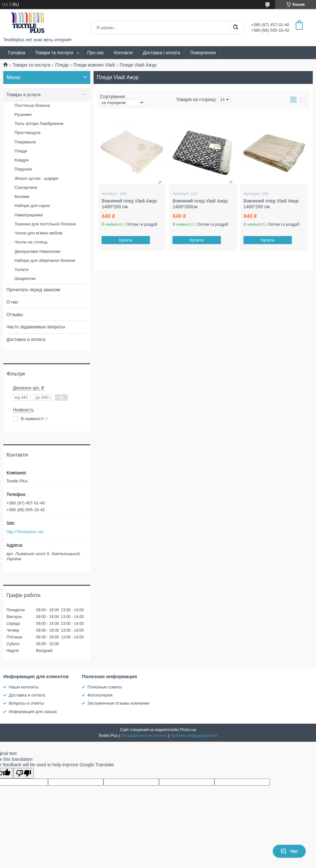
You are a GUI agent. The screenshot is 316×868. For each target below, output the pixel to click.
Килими (22, 196)
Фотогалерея (100, 695)
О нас (12, 302)
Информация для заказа (33, 712)
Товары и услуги (24, 95)
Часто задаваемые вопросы (36, 327)
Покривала (25, 142)
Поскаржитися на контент (144, 736)
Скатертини (26, 187)
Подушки (23, 169)
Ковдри (22, 160)
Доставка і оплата (162, 53)
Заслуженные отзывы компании (118, 703)
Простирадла (27, 133)
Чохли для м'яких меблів (38, 233)
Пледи (62, 65)
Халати (22, 269)
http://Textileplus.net (25, 532)
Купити (126, 240)
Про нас (95, 53)
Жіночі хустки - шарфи (36, 178)
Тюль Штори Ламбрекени (39, 124)
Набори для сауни (32, 206)
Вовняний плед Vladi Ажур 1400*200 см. (129, 204)
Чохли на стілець (31, 242)
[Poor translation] (24, 773)
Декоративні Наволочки (37, 251)
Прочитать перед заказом (33, 290)
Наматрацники (29, 215)
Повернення (203, 53)
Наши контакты (24, 687)
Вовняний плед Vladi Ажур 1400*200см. (200, 204)
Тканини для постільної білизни (45, 224)
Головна (17, 53)
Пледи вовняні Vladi (94, 65)
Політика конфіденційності (194, 736)
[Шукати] (235, 27)
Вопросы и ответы (26, 703)
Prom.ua (188, 730)
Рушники (23, 114)
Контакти (123, 53)
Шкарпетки (25, 279)
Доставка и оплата (26, 339)
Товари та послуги (54, 53)
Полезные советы (105, 687)
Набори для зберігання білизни (45, 260)
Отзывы (15, 315)
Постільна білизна (32, 105)
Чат (289, 851)
